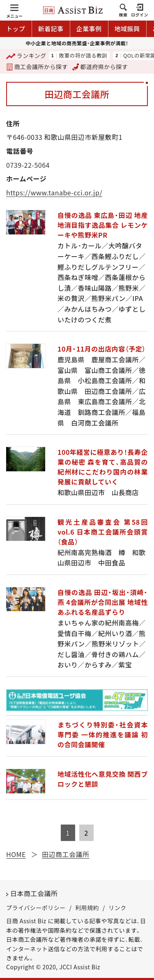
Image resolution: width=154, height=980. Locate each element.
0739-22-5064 (28, 165)
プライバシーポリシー (36, 908)
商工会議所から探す (37, 67)
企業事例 (89, 29)
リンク (117, 908)
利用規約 (87, 908)
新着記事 (51, 29)
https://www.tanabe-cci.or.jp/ (54, 192)
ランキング (26, 56)
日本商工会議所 (34, 893)
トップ (16, 29)
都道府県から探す (100, 67)
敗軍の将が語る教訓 (83, 56)
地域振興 (127, 29)
